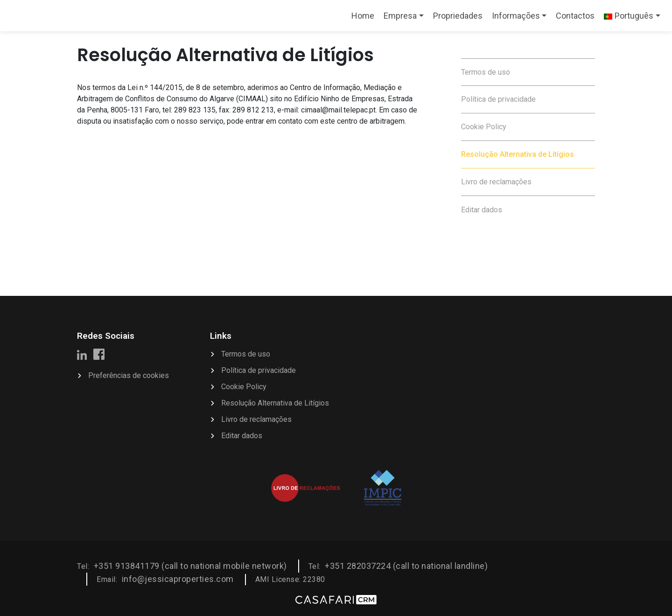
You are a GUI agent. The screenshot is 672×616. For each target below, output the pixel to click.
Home (365, 19)
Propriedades (458, 16)
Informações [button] (516, 16)
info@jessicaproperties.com (178, 579)
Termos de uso (486, 72)
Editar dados (482, 210)
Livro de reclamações (496, 182)
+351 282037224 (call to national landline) (406, 566)
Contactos (575, 16)
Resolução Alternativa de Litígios (518, 154)
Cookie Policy (484, 127)
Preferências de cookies (129, 375)
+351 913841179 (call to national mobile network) (190, 566)
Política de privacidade (498, 99)
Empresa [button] (400, 16)
